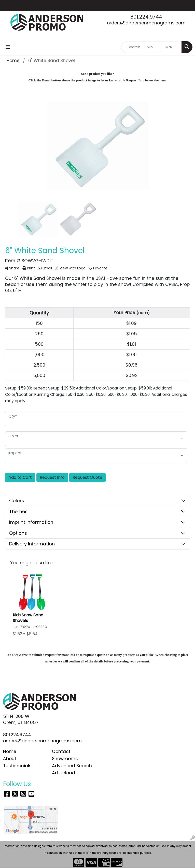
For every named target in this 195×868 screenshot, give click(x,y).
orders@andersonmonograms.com (146, 23)
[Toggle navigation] (8, 47)
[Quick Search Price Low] (153, 47)
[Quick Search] (133, 47)
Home (10, 751)
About (10, 759)
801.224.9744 (146, 17)
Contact (61, 751)
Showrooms (65, 759)
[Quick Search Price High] (172, 47)
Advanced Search (72, 766)
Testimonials (17, 766)
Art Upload (64, 773)
